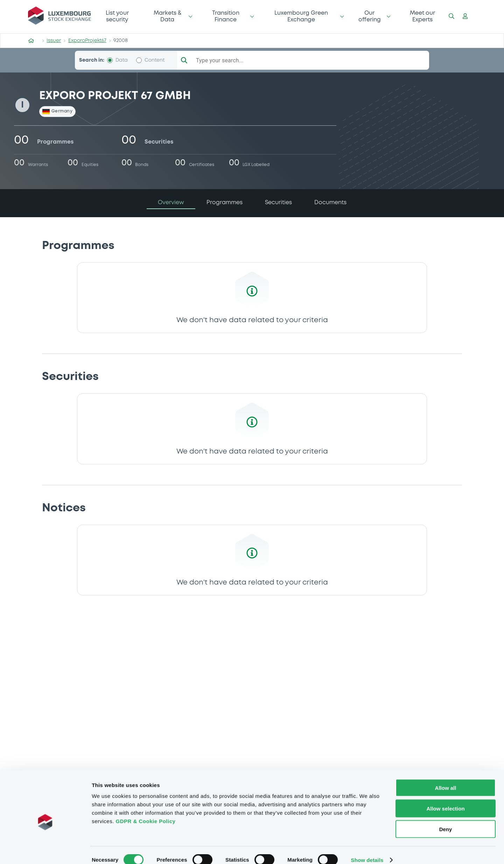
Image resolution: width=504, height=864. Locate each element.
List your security (117, 16)
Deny (446, 819)
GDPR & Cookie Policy (145, 811)
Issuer (54, 41)
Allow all (446, 778)
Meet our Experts (422, 16)
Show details (367, 850)
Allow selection (445, 799)
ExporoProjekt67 (87, 41)
